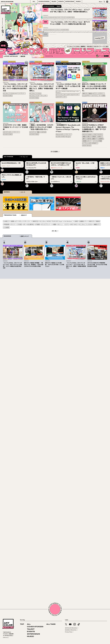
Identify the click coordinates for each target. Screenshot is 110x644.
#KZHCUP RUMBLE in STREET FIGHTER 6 (93, 134)
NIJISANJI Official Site (71, 630)
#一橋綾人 (38, 132)
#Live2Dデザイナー (87, 96)
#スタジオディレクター (61, 97)
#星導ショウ (14, 221)
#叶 (90, 143)
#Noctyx (58, 134)
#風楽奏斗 (101, 139)
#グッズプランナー (46, 224)
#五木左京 (44, 132)
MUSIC (78, 2)
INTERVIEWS (70, 2)
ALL (34, 2)
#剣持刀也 (35, 221)
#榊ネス (84, 139)
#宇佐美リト (95, 143)
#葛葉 (84, 137)
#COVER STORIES (71, 17)
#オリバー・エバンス (92, 141)
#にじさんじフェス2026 (48, 17)
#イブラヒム (85, 143)
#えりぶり (6, 132)
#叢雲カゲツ (95, 139)
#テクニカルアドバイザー (73, 95)
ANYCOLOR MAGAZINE (7, 2)
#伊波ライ (100, 137)
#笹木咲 (89, 139)
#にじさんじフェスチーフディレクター (60, 17)
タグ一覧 (54, 231)
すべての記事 (54, 151)
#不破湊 (100, 141)
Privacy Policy (69, 632)
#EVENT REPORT (87, 146)
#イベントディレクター (61, 95)
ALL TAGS (51, 624)
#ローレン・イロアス (63, 224)
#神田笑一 (94, 137)
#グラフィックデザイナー (99, 93)
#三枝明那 (6, 227)
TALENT (54, 2)
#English (68, 137)
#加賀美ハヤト (83, 221)
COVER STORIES (44, 2)
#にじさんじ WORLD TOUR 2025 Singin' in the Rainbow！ (67, 92)
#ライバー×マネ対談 (16, 224)
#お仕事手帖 (30, 224)
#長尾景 (84, 141)
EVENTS (61, 2)
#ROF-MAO (74, 224)
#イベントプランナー (57, 30)
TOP (22, 624)
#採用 (104, 96)
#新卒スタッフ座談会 (87, 93)
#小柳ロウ (89, 137)
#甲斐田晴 (6, 224)
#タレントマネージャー (14, 132)
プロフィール (106, 56)
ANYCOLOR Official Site (72, 628)
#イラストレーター (97, 96)
